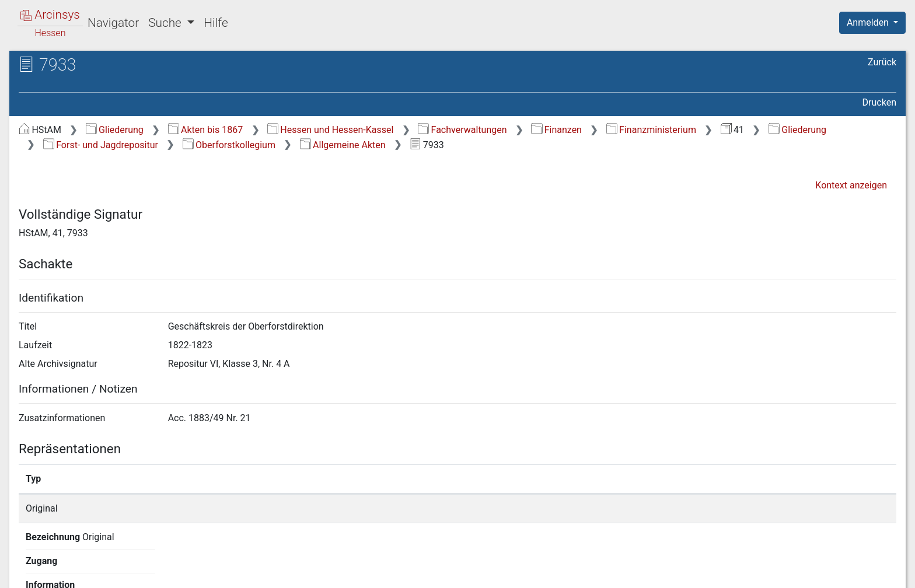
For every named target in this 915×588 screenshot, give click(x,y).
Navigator (113, 23)
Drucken (879, 102)
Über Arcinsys (614, 572)
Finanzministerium (651, 130)
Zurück (882, 62)
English (27, 564)
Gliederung (115, 130)
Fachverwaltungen (462, 130)
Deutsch (70, 564)
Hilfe (216, 23)
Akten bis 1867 (206, 130)
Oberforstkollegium (229, 145)
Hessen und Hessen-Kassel (331, 130)
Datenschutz (701, 572)
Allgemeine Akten (343, 145)
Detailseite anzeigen (678, 508)
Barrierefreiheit (790, 572)
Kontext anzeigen (851, 185)
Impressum (876, 572)
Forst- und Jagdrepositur (101, 145)
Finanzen (556, 130)
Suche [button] (166, 23)
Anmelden (869, 22)
